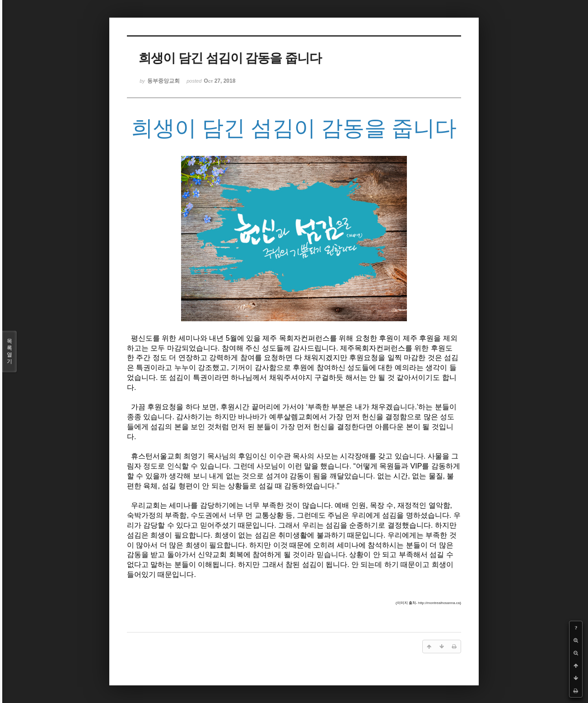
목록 (9, 351)
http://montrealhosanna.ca (439, 603)
